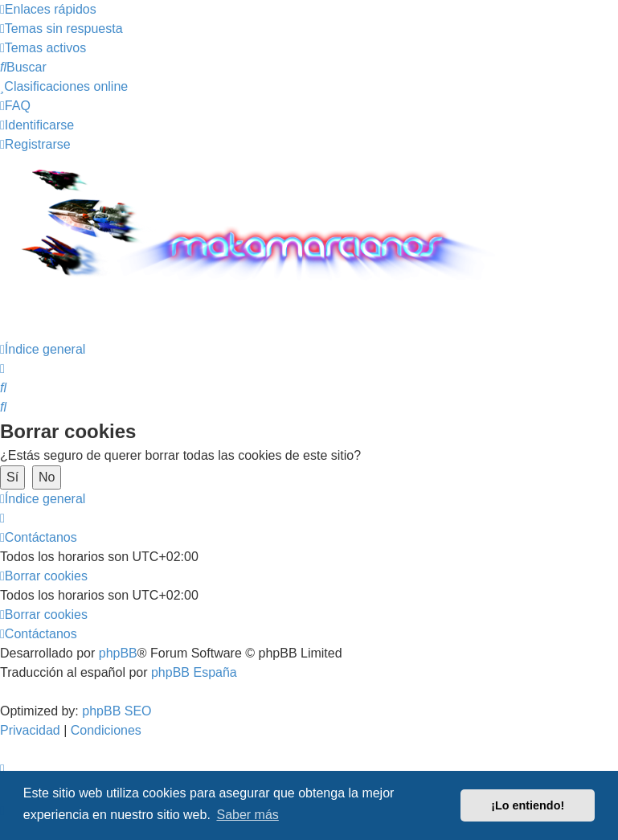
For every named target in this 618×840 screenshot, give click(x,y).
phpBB (118, 653)
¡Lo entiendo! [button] (528, 805)
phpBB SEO (117, 711)
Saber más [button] (247, 815)
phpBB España (194, 672)
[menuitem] (61, 29)
